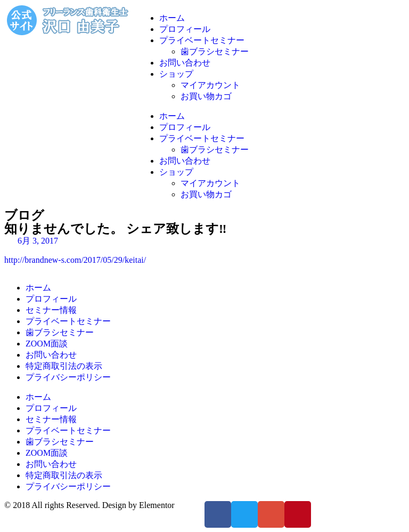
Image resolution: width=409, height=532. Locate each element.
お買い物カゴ (206, 96)
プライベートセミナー (202, 40)
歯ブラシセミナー (215, 51)
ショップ (176, 74)
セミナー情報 (51, 310)
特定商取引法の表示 (64, 366)
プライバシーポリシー (68, 377)
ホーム (172, 18)
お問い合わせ (185, 63)
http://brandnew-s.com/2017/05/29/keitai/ (75, 260)
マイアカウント (210, 85)
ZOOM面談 (47, 344)
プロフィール (185, 29)
